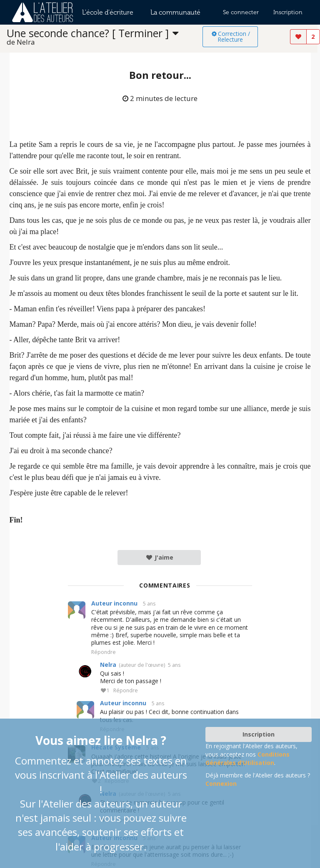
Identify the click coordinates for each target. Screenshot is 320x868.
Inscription (288, 12)
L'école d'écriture (108, 12)
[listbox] (105, 37)
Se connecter (241, 12)
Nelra (108, 665)
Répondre (104, 652)
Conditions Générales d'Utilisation (247, 758)
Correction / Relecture (230, 37)
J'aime (159, 557)
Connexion (221, 783)
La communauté (175, 12)
